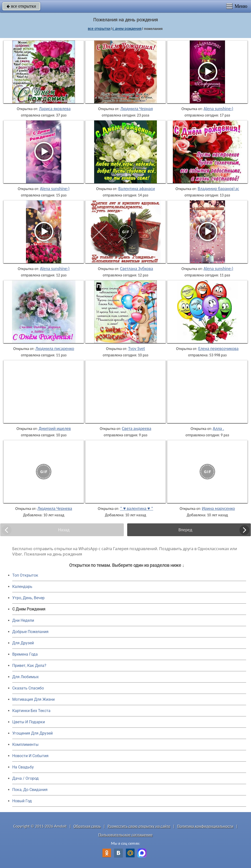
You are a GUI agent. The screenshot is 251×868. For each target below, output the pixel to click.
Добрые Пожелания (30, 632)
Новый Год (22, 801)
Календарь (22, 587)
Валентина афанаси (137, 189)
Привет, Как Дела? (29, 666)
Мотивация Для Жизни (33, 699)
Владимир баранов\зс (218, 189)
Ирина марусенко (218, 508)
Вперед (185, 530)
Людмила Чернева (55, 508)
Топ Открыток (25, 575)
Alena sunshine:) (219, 109)
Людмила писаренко (55, 349)
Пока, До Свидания (30, 790)
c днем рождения (127, 29)
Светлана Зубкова (137, 269)
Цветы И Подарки (29, 722)
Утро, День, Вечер (28, 598)
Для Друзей (23, 643)
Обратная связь (87, 826)
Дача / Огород (25, 778)
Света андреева (137, 428)
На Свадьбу (23, 767)
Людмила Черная (137, 109)
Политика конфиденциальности (205, 826)
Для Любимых (25, 677)
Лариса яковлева (55, 109)
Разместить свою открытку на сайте (139, 826)
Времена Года (25, 654)
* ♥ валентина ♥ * (137, 508)
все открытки (21, 6)
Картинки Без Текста (31, 711)
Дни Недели (23, 620)
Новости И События (30, 756)
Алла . (218, 428)
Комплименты (25, 745)
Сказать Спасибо (28, 688)
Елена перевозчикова (218, 349)
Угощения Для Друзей (32, 733)
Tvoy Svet (137, 349)
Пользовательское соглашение (125, 835)
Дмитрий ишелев (55, 428)
